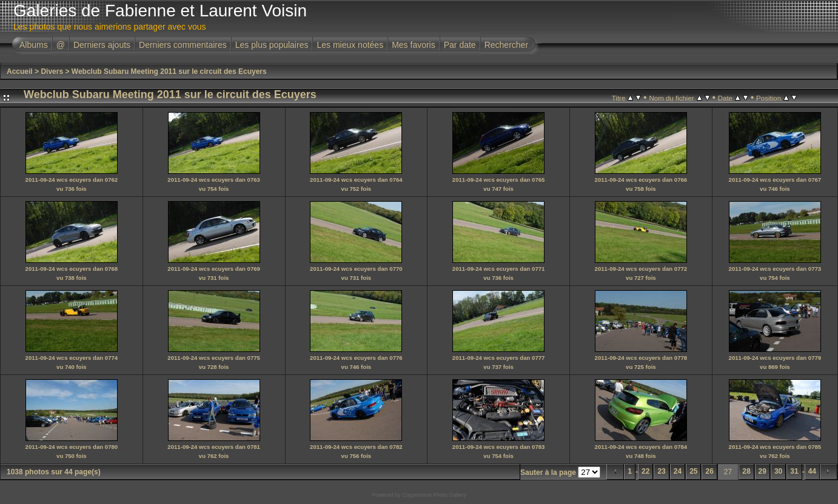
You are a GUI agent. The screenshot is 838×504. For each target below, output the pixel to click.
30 (778, 471)
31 (794, 471)
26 (709, 471)
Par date (460, 45)
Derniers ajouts (102, 45)
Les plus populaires (272, 45)
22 (645, 471)
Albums (34, 45)
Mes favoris (414, 45)
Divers (52, 71)
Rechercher (506, 45)
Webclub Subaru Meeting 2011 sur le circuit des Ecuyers (169, 71)
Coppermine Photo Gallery (434, 495)
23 (661, 471)
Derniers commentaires (183, 45)
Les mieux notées (350, 45)
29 (763, 471)
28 (746, 471)
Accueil (20, 71)
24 (678, 471)
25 (693, 471)
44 (812, 471)
